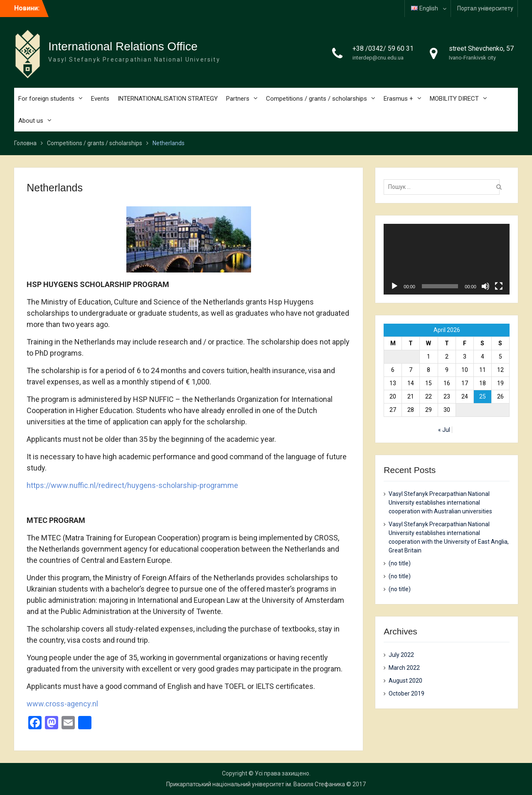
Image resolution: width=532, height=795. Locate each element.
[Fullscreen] (499, 286)
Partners (238, 99)
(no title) (400, 563)
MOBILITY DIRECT (454, 99)
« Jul (444, 430)
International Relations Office (123, 46)
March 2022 (404, 668)
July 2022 (401, 655)
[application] (446, 259)
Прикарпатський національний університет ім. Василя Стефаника (256, 784)
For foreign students (46, 99)
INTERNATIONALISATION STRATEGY (168, 99)
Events (100, 99)
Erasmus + (398, 99)
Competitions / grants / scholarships (316, 99)
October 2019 (406, 693)
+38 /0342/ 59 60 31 (383, 48)
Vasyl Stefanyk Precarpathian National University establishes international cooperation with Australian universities (440, 503)
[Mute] (485, 286)
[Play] (394, 286)
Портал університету (485, 8)
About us (31, 121)
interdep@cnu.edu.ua (378, 58)
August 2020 (405, 681)
